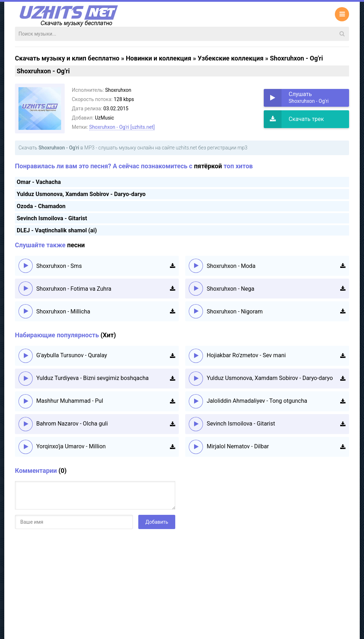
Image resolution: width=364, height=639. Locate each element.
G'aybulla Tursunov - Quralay (72, 355)
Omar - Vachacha (39, 182)
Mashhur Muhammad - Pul (70, 401)
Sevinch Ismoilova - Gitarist (52, 218)
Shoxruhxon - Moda (231, 266)
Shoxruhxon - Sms (59, 266)
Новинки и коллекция (159, 58)
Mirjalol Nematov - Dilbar (238, 446)
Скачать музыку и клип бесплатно (67, 58)
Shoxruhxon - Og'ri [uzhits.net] (122, 127)
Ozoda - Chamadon (41, 206)
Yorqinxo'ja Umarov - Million (71, 446)
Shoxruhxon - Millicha (63, 311)
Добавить (157, 522)
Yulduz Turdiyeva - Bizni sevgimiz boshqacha (92, 378)
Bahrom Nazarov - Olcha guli (72, 424)
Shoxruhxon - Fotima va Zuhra (74, 289)
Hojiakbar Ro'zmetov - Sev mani (246, 355)
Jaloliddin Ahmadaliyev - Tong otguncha (257, 401)
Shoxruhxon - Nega (230, 289)
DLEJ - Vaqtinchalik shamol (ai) (57, 230)
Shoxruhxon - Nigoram (235, 311)
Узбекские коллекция (231, 58)
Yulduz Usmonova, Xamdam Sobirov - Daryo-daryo (81, 194)
